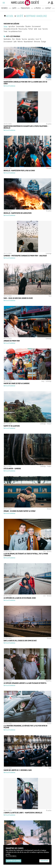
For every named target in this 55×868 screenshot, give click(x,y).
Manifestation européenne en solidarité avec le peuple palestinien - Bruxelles (26, 127)
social (40, 29)
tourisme (45, 29)
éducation (28, 26)
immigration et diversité (11, 29)
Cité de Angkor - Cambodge (12, 469)
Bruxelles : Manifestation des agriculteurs (18, 213)
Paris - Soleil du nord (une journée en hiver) (18, 298)
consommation (20, 26)
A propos (38, 8)
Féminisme (37, 42)
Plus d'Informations (11, 856)
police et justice (23, 29)
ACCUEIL (10, 16)
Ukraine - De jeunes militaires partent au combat (20, 511)
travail (5, 31)
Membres (4, 8)
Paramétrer (44, 861)
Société (20, 16)
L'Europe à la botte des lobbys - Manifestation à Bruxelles (23, 813)
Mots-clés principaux (13, 36)
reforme (20, 42)
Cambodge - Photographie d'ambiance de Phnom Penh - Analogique (25, 256)
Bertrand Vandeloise (36, 16)
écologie (44, 42)
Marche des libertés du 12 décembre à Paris (18, 770)
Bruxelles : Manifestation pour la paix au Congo (19, 171)
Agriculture (31, 39)
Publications (25, 8)
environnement (36, 26)
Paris (14, 39)
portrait (31, 29)
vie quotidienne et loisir (15, 31)
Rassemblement (28, 42)
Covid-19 (38, 39)
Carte (14, 8)
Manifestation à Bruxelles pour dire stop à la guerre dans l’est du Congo (25, 83)
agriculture (12, 26)
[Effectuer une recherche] (49, 3)
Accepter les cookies (13, 861)
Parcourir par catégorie (11, 24)
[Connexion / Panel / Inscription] (52, 3)
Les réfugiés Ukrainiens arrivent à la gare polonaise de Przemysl (25, 683)
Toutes (6, 26)
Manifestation (7, 39)
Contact (48, 8)
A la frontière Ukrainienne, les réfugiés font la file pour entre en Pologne (25, 727)
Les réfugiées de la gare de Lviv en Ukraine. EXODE (20, 598)
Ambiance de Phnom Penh (12, 341)
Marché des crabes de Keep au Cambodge (17, 383)
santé (35, 29)
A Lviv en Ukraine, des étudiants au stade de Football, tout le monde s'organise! (26, 555)
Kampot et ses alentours (12, 426)
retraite (18, 39)
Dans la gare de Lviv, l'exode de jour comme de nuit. (20, 641)
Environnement (8, 42)
